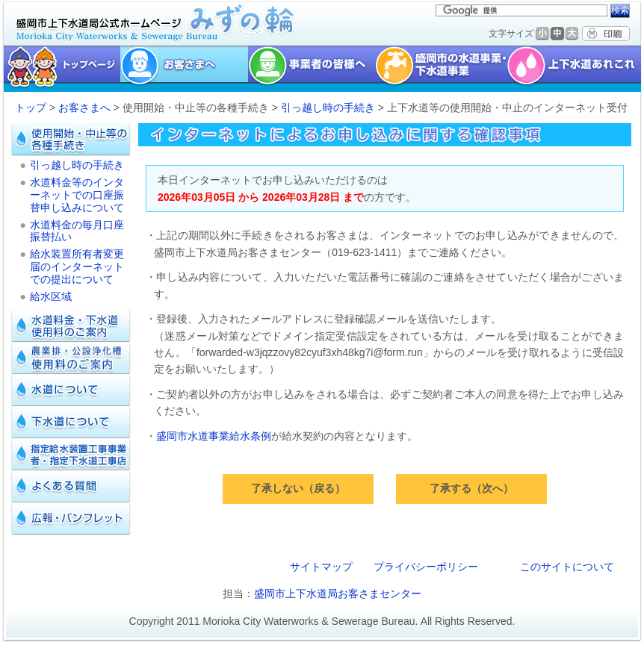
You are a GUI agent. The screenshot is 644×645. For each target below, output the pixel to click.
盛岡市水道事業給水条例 (214, 436)
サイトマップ (321, 567)
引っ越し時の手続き (328, 107)
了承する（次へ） (471, 488)
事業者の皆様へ (312, 69)
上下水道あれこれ (576, 69)
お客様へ (184, 69)
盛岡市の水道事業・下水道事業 (441, 69)
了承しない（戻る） (298, 488)
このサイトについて (567, 567)
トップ (31, 107)
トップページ (60, 69)
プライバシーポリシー (426, 567)
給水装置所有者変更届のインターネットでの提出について (77, 267)
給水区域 (51, 296)
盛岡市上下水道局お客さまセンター (338, 593)
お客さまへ (84, 107)
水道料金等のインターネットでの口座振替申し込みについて (77, 195)
